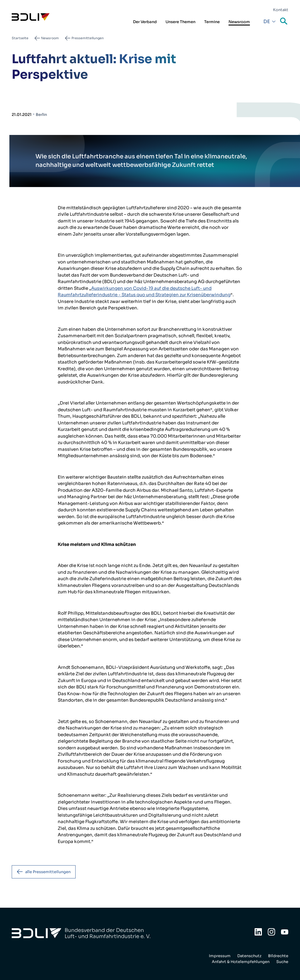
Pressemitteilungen (88, 38)
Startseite (20, 38)
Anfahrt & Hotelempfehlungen (241, 962)
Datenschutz (249, 956)
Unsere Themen (180, 22)
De (267, 22)
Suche (284, 22)
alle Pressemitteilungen (48, 872)
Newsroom (239, 22)
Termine (212, 22)
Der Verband (145, 22)
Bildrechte (278, 956)
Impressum (220, 956)
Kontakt (281, 10)
